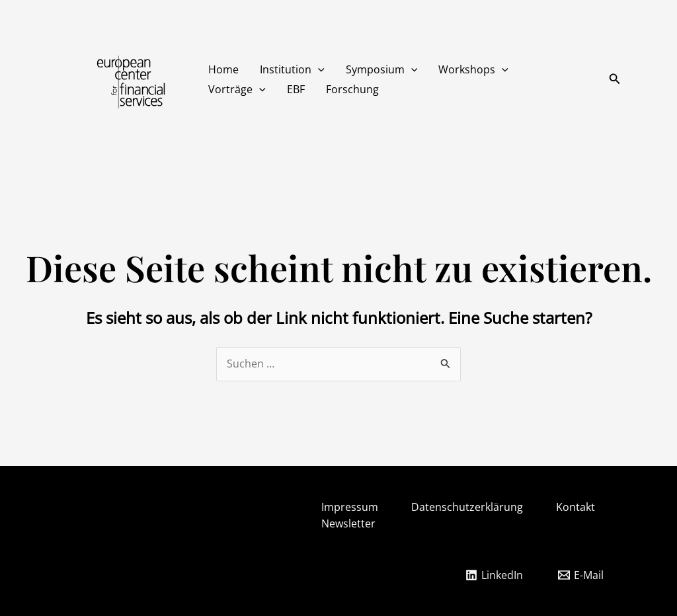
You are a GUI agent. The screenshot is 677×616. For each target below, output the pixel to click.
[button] (318, 69)
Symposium (382, 69)
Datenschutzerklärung (467, 507)
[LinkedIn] (494, 575)
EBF (296, 89)
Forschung (352, 89)
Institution (292, 69)
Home (223, 69)
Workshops (473, 69)
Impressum (350, 507)
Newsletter (348, 523)
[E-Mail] (580, 575)
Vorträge (237, 89)
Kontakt (576, 507)
